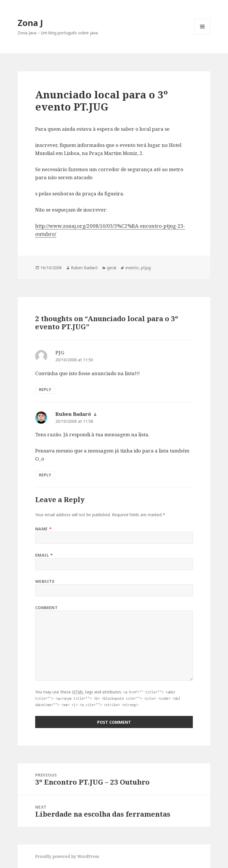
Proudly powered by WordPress (67, 856)
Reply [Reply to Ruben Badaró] (45, 475)
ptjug (146, 268)
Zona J (30, 23)
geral (112, 268)
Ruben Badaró (84, 268)
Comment (47, 608)
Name (43, 529)
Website (45, 581)
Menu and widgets (202, 34)
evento (132, 268)
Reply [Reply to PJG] (45, 389)
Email (44, 555)
